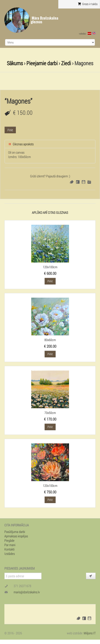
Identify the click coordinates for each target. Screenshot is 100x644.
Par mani (10, 545)
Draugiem (84, 182)
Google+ (89, 182)
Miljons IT (90, 633)
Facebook (78, 182)
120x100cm (50, 267)
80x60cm (50, 340)
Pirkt (10, 130)
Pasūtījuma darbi (15, 532)
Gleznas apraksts (21, 144)
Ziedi (66, 63)
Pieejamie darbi (42, 63)
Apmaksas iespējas (16, 536)
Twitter (72, 182)
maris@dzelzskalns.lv (27, 592)
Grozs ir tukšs (88, 4)
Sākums (15, 63)
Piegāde (9, 540)
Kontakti (9, 549)
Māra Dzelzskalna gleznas (45, 20)
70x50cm (50, 413)
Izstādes (10, 554)
